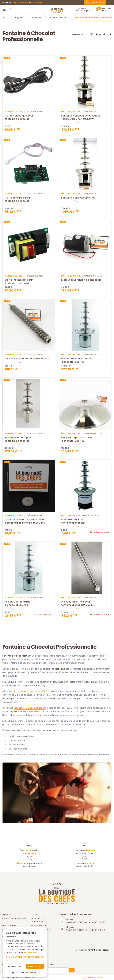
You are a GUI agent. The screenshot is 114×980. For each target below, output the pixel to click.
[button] (25, 959)
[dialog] (25, 952)
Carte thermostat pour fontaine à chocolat (29, 282)
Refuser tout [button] (15, 966)
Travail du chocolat (58, 18)
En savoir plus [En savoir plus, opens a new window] (30, 953)
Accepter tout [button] (35, 966)
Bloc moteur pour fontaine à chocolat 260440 (85, 360)
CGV (41, 978)
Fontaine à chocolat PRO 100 (85, 198)
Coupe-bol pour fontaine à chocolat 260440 (85, 439)
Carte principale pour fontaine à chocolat (29, 199)
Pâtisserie (36, 18)
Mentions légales (10, 978)
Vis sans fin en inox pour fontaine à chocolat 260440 (85, 603)
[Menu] (4, 9)
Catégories (18, 18)
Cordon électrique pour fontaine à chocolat (29, 117)
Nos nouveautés (39, 925)
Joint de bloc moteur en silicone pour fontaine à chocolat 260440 (29, 521)
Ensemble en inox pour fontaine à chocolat (29, 439)
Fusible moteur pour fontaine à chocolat (85, 521)
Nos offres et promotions (38, 920)
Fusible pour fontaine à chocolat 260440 (29, 603)
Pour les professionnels (14, 918)
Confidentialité (28, 978)
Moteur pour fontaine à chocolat (85, 280)
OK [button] (72, 970)
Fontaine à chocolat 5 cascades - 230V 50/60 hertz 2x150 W (85, 117)
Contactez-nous (95, 2)
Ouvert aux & (22, 2)
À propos (7, 914)
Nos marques (9, 925)
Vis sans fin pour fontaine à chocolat (29, 359)
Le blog (35, 914)
